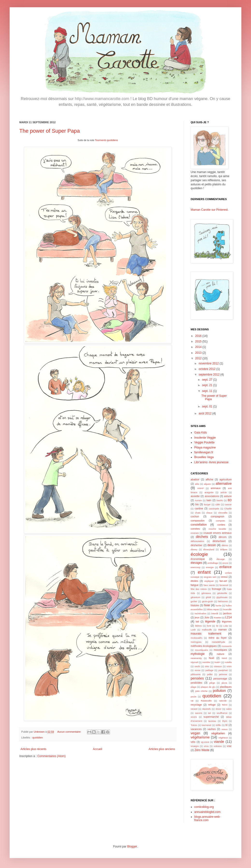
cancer (228, 504)
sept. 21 (208, 385)
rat (192, 701)
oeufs (197, 666)
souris (194, 717)
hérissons (223, 601)
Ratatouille (206, 701)
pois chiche (201, 691)
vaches (212, 729)
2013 (199, 353)
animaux (216, 488)
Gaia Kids (201, 433)
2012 (199, 358)
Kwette (217, 618)
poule (193, 697)
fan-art (223, 581)
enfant (204, 572)
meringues (196, 642)
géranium (195, 597)
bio (197, 504)
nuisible (206, 662)
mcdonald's (196, 638)
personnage (220, 679)
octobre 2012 (207, 369)
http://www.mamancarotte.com (102, 99)
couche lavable (217, 529)
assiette (195, 496)
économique (198, 559)
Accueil (98, 749)
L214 (228, 617)
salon (229, 709)
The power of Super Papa (50, 131)
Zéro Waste (202, 750)
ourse (197, 670)
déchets (202, 537)
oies (207, 666)
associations (212, 496)
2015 (199, 341)
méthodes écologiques (204, 646)
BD (230, 500)
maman (223, 629)
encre (225, 563)
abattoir (195, 479)
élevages (196, 563)
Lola (226, 626)
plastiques (226, 687)
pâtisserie (196, 674)
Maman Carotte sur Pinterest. (210, 210)
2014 (199, 347)
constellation (199, 525)
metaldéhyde (219, 642)
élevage (221, 559)
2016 (199, 336)
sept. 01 (208, 406)
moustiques (220, 650)
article (224, 492)
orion (229, 666)
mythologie (198, 654)
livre (209, 626)
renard (194, 709)
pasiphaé (223, 670)
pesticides (196, 683)
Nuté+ (217, 662)
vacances (196, 729)
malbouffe (207, 630)
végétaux (223, 738)
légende (210, 622)
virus (206, 746)
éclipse (224, 549)
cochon (195, 516)
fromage (216, 589)
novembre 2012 (209, 363)
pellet (210, 674)
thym (225, 721)
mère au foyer (218, 638)
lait (197, 622)
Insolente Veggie (205, 438)
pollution (219, 691)
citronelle (223, 513)
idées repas (213, 609)
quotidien (38, 738)
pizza (224, 683)
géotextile (222, 593)
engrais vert (210, 577)
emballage (213, 563)
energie (210, 567)
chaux (209, 513)
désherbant (219, 541)
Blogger (132, 846)
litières (198, 626)
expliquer (209, 581)
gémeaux (206, 593)
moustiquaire (201, 650)
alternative (224, 484)
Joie (207, 617)
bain (209, 500)
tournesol (206, 725)
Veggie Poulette (204, 442)
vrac (229, 746)
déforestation (197, 541)
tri (227, 725)
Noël (211, 658)
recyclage (196, 705)
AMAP (200, 488)
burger (207, 504)
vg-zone (205, 742)
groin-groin (208, 601)
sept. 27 (208, 380)
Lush (193, 630)
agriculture (226, 479)
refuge (212, 705)
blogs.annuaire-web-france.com (207, 818)
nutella (228, 662)
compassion (198, 521)
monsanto (227, 646)
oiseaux (218, 666)
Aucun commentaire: (70, 732)
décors (223, 537)
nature (221, 654)
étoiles (194, 581)
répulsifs (207, 709)
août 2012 (206, 413)
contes (221, 525)
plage (193, 687)
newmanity (196, 658)
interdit (215, 613)
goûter (194, 601)
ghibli (208, 597)
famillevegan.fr (204, 452)
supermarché (211, 717)
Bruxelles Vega (204, 457)
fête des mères (199, 589)
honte (218, 605)
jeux (197, 617)
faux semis (209, 585)
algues (207, 484)
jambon (227, 613)
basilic (220, 500)
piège (212, 683)
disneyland (209, 549)
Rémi (225, 705)
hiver (207, 605)
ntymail (194, 662)
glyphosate (222, 597)
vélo (193, 742)
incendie (227, 609)
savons (199, 713)
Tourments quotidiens (107, 140)
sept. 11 (208, 391)
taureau (212, 721)
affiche (209, 479)
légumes (227, 622)
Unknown (40, 732)
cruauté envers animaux (218, 533)
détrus (225, 545)
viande (219, 742)
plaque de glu (208, 687)
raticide (223, 701)
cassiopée (214, 509)
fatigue (195, 585)
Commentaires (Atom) (52, 756)
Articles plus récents (33, 749)
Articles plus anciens (162, 749)
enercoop (195, 567)
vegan (195, 733)
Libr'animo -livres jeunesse (211, 462)
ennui (224, 577)
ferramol (224, 585)
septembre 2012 (209, 375)
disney (194, 549)
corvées (195, 529)
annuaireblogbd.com (207, 812)
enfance (226, 567)
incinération (200, 613)
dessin (212, 545)
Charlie (228, 509)
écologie (199, 554)
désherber (197, 545)
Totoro (194, 725)
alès (197, 484)
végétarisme (200, 737)
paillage (209, 670)
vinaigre (195, 746)
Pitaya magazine (205, 448)
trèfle (218, 725)
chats (198, 513)
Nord (224, 658)
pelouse (223, 674)
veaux (225, 729)
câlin (218, 504)
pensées (197, 678)
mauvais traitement (206, 634)
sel (209, 713)
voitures (218, 746)
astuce (228, 496)
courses (195, 533)
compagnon (217, 516)
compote (220, 521)
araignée (209, 492)
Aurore (198, 500)
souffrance (222, 713)
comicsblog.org (204, 807)
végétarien (218, 733)
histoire (195, 605)
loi (217, 626)
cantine (199, 508)
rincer (218, 709)
